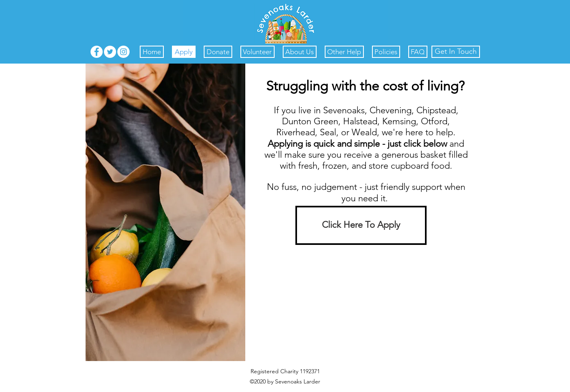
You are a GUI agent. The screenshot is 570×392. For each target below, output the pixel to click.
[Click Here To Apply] (361, 225)
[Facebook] (97, 52)
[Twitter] (110, 52)
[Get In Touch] (456, 52)
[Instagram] (123, 52)
